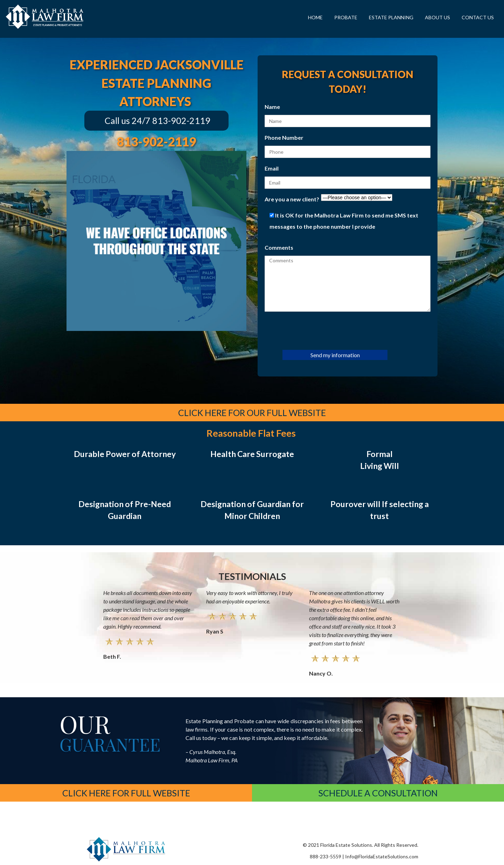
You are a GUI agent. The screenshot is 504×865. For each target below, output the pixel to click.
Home (315, 17)
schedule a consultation (378, 793)
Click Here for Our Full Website (252, 413)
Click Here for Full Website (126, 793)
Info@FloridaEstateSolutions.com (382, 856)
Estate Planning (391, 17)
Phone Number (284, 137)
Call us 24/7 (128, 120)
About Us (437, 17)
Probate (346, 17)
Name (272, 107)
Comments (279, 247)
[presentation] (318, 330)
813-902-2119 (181, 120)
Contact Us (478, 17)
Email (272, 168)
